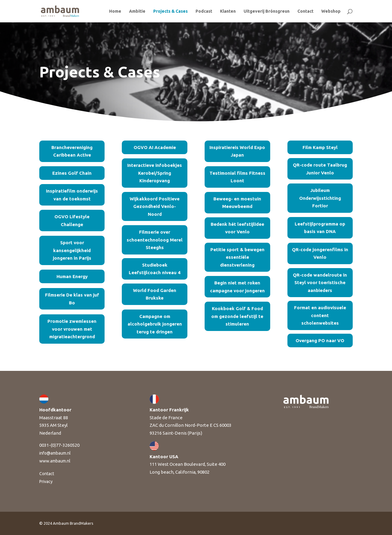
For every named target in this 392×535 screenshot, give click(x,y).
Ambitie (137, 11)
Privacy (46, 481)
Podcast (204, 11)
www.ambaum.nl (55, 461)
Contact (305, 11)
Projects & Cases (170, 11)
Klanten (228, 11)
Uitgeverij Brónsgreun (267, 11)
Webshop (331, 11)
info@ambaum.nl (55, 453)
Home (115, 11)
